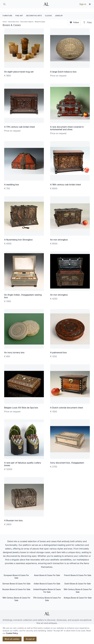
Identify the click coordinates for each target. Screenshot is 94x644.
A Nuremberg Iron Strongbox (18, 236)
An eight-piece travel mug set (19, 68)
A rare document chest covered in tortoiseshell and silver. (67, 124)
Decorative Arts (14, 18)
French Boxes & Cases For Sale (78, 572)
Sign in (83, 4)
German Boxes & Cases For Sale (16, 580)
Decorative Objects (27, 18)
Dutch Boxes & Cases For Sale (78, 580)
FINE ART (19, 12)
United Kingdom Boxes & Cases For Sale (47, 587)
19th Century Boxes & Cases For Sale (78, 587)
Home (5, 18)
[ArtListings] (47, 610)
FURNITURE (7, 12)
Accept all (30, 639)
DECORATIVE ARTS (34, 12)
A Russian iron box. (14, 517)
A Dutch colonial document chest (67, 404)
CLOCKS (48, 12)
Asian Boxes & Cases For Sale (47, 572)
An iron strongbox (59, 236)
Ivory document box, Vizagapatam (67, 459)
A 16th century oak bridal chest (66, 181)
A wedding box (12, 181)
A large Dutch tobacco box (63, 68)
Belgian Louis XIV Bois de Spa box (21, 404)
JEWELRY (59, 12)
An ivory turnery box (14, 349)
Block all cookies (12, 639)
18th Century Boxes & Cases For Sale (16, 595)
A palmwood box (58, 349)
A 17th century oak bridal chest (19, 123)
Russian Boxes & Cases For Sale (16, 586)
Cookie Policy (12, 633)
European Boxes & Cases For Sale (16, 573)
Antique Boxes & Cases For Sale (78, 594)
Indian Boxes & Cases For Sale (47, 580)
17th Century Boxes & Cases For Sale (47, 595)
